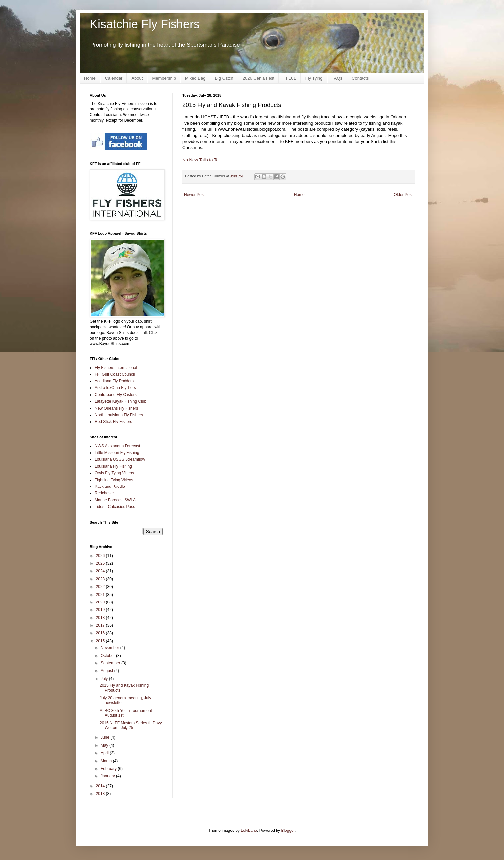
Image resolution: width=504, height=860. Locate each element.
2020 (101, 602)
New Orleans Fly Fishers (116, 408)
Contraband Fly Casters (116, 395)
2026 (101, 556)
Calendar (114, 78)
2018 (101, 618)
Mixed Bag (195, 78)
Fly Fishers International (116, 368)
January (108, 776)
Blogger (288, 831)
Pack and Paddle (110, 487)
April (105, 753)
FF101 (290, 78)
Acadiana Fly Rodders (114, 381)
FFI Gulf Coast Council (115, 374)
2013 (101, 794)
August (107, 671)
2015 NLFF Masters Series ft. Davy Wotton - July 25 (131, 725)
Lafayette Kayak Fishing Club (121, 401)
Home (90, 78)
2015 (101, 641)
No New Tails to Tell (202, 160)
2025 (101, 563)
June (105, 737)
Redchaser (104, 493)
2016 (101, 633)
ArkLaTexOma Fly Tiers (115, 388)
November (110, 648)
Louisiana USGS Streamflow (120, 459)
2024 (101, 571)
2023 (101, 579)
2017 (101, 625)
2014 (101, 786)
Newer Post (194, 195)
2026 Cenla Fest (258, 78)
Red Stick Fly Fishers (113, 422)
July (105, 679)
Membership (164, 78)
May (105, 745)
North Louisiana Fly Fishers (119, 415)
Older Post (403, 195)
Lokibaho (249, 831)
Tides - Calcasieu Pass (115, 507)
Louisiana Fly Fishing (113, 466)
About (137, 78)
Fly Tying (314, 78)
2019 (101, 610)
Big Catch (224, 78)
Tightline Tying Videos (114, 480)
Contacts (360, 78)
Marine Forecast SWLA (115, 500)
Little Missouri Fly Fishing (117, 453)
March (107, 761)
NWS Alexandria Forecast (117, 446)
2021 (101, 595)
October (108, 656)
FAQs (337, 78)
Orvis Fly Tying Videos (114, 473)
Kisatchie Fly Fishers (145, 24)
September (111, 663)
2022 (101, 587)
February (109, 769)
